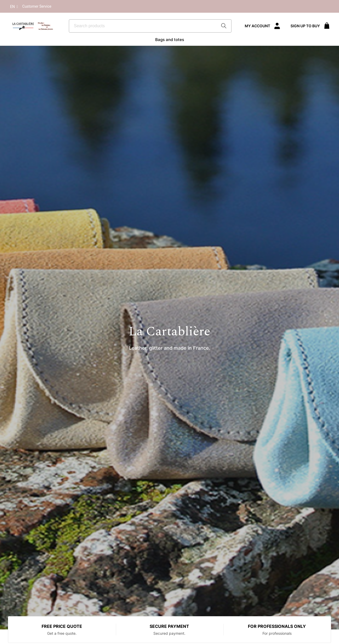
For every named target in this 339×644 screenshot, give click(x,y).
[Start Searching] (224, 26)
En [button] (14, 7)
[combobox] (150, 26)
